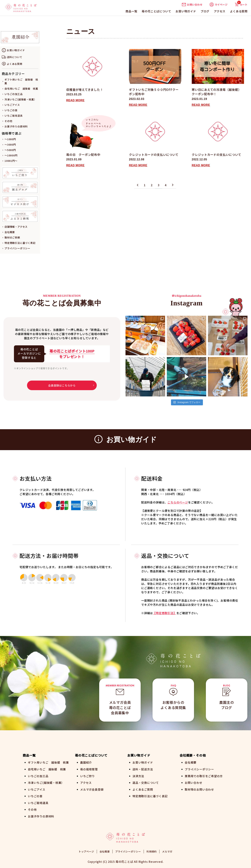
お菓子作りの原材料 (16, 126)
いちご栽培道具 (14, 116)
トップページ (86, 851)
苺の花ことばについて (156, 11)
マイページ (219, 5)
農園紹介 (86, 762)
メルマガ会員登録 (92, 789)
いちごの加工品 (14, 94)
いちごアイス (12, 105)
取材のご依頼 (12, 237)
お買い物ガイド (186, 11)
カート (241, 5)
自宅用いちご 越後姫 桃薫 (21, 89)
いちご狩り (88, 776)
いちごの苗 (11, 110)
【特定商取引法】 (165, 613)
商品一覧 (131, 11)
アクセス (220, 11)
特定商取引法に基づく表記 (20, 243)
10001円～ (11, 161)
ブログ (205, 11)
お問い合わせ (192, 5)
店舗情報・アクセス (16, 227)
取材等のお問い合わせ (199, 789)
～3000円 (10, 145)
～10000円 (11, 155)
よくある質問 (239, 11)
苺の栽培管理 (89, 769)
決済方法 (138, 776)
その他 (8, 121)
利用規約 (152, 851)
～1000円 (10, 139)
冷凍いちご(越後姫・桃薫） (20, 99)
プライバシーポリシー (17, 248)
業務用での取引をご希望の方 (204, 776)
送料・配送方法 (143, 769)
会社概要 (10, 232)
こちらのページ (178, 502)
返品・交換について (146, 782)
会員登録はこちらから (62, 385)
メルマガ (167, 851)
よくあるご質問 (143, 789)
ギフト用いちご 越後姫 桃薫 (48, 762)
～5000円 (10, 150)
